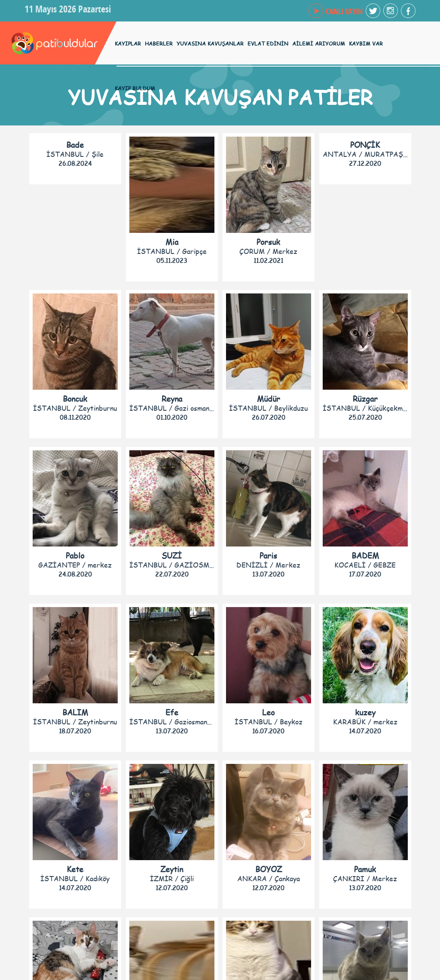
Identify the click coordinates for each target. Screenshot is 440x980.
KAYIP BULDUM (135, 88)
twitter (373, 11)
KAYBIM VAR (366, 44)
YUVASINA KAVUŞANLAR (210, 44)
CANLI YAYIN (344, 11)
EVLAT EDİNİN (268, 44)
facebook (391, 11)
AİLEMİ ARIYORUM (319, 44)
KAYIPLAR (128, 44)
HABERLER (159, 44)
